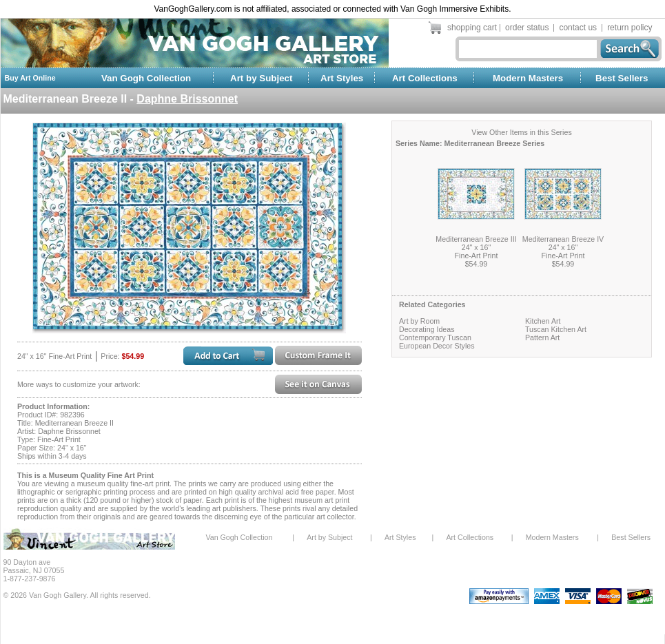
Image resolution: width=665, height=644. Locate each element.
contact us (578, 28)
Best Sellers (622, 78)
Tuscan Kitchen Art (556, 329)
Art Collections (425, 78)
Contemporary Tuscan (435, 337)
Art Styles (342, 78)
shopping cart (472, 28)
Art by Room (419, 321)
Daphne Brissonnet (187, 99)
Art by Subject (261, 78)
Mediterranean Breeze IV (563, 239)
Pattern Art (542, 337)
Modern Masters (528, 78)
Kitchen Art (543, 321)
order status (527, 28)
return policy (630, 28)
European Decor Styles (437, 346)
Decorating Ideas (427, 329)
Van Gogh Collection (146, 78)
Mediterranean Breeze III (476, 239)
